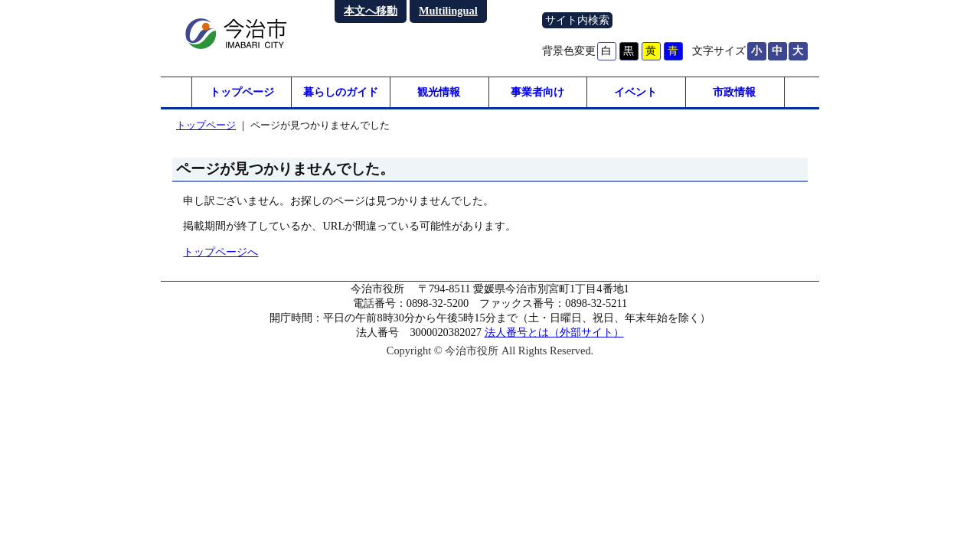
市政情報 (734, 92)
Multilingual (448, 11)
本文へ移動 (371, 11)
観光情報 (439, 92)
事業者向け (537, 92)
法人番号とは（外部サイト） (554, 332)
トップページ (242, 92)
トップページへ (220, 252)
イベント (635, 92)
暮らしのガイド (341, 92)
